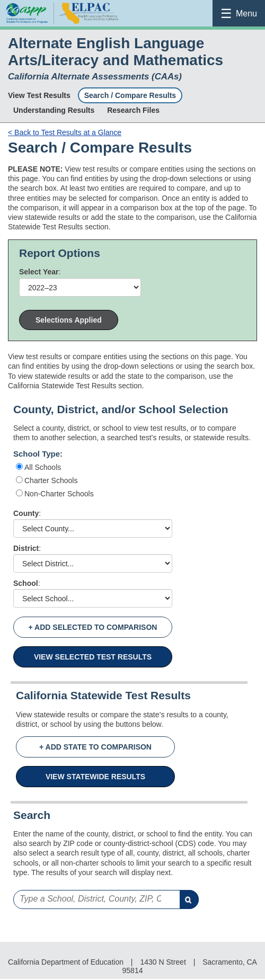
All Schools (43, 467)
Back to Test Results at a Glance (65, 132)
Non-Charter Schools (59, 494)
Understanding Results (54, 110)
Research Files (133, 110)
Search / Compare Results (130, 95)
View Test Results (39, 95)
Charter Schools (51, 480)
